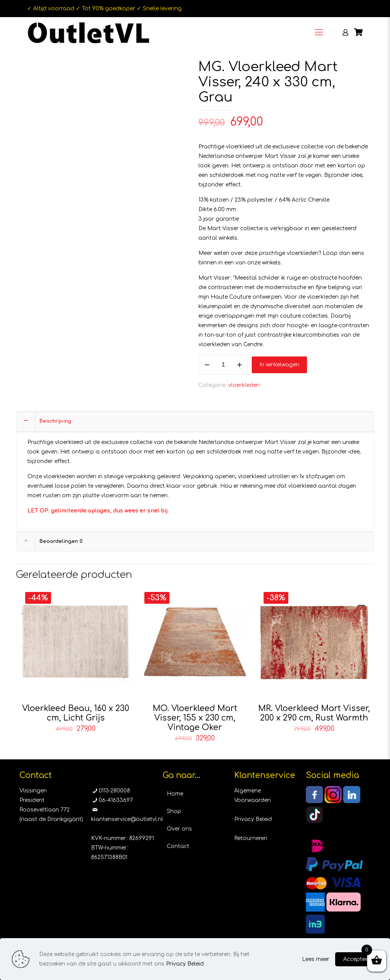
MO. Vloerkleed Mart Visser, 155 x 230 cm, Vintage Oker (195, 718)
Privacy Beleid (253, 819)
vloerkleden (244, 385)
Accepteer (357, 959)
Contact (178, 846)
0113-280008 (114, 791)
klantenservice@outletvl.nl (127, 819)
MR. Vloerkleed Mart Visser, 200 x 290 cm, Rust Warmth (314, 713)
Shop (174, 811)
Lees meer (316, 959)
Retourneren (251, 838)
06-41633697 (116, 800)
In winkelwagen (279, 365)
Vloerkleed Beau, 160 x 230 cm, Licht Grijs (76, 713)
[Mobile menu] (319, 32)
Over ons (179, 829)
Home (175, 794)
